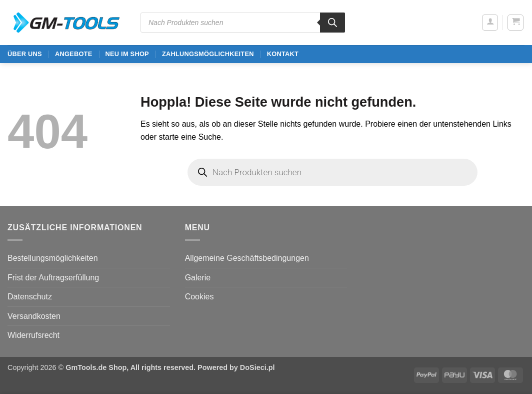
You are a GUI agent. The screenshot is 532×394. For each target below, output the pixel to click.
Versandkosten (34, 316)
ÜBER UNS (25, 54)
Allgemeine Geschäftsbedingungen (247, 258)
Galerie (198, 278)
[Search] (332, 23)
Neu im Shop (127, 54)
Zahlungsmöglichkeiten (208, 54)
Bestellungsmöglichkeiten (53, 258)
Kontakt (283, 54)
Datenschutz (30, 297)
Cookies (199, 297)
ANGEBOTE (74, 54)
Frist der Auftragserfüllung (53, 278)
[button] (490, 23)
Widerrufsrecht (33, 335)
